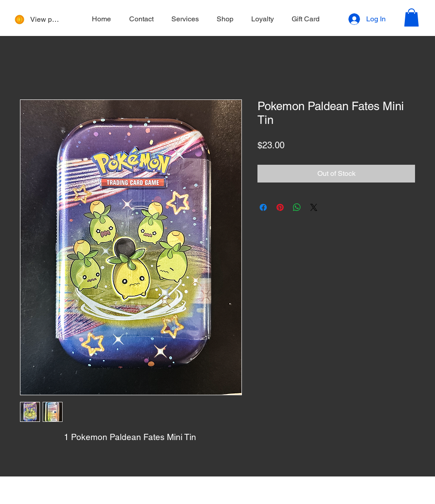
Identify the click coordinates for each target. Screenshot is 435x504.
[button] (411, 18)
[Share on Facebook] (263, 207)
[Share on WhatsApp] (297, 207)
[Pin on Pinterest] (280, 207)
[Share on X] (314, 207)
